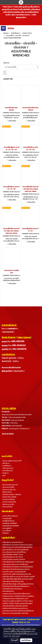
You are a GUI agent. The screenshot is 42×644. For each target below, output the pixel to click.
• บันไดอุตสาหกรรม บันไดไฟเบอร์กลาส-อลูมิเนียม (18, 596)
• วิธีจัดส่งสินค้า (7, 492)
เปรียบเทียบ (12, 121)
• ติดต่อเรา (5, 473)
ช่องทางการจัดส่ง (8, 434)
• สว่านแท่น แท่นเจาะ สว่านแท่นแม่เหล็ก (14, 572)
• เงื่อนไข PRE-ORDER (9, 497)
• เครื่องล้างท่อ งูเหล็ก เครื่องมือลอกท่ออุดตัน (16, 574)
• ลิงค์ (4, 476)
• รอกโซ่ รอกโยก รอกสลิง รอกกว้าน (13, 559)
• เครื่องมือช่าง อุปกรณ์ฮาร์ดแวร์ (12, 542)
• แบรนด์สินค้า (6, 531)
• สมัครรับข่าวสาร (8, 468)
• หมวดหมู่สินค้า (7, 528)
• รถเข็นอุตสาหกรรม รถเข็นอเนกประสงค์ (15, 599)
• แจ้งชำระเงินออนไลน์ (9, 502)
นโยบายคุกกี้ (16, 636)
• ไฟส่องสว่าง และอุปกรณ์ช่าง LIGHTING (15, 613)
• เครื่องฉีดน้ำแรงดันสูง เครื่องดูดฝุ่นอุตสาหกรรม (18, 584)
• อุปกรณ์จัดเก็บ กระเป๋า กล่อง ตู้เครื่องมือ (15, 550)
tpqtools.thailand (17, 420)
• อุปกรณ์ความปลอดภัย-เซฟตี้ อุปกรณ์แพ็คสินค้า (18, 611)
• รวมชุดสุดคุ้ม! (7, 518)
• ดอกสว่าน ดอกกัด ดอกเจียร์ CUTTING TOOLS (17, 601)
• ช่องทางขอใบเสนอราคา (10, 485)
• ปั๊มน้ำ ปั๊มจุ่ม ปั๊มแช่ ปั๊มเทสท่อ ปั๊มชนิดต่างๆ (15, 586)
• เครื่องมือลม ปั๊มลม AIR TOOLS (12, 557)
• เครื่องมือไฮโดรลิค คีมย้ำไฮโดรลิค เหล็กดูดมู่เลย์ (18, 562)
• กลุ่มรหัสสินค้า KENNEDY (10, 526)
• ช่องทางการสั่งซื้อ (8, 487)
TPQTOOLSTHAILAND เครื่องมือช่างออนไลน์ (17, 415)
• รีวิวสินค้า (5, 533)
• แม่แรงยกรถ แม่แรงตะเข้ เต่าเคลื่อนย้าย (15, 564)
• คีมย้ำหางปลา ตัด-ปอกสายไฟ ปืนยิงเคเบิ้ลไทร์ (17, 547)
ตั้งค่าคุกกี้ (14, 640)
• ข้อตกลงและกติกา (8, 504)
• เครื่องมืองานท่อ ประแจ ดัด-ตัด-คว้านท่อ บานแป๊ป (18, 577)
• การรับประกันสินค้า (8, 499)
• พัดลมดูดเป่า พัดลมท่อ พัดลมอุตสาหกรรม (16, 569)
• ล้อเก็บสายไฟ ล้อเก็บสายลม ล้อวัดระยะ (15, 608)
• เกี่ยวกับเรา (6, 463)
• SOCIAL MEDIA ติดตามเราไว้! (12, 461)
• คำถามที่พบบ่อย (7, 471)
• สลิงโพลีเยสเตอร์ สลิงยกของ (12, 589)
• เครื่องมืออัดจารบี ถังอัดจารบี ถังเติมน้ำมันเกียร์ (17, 567)
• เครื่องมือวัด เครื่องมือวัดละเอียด (13, 581)
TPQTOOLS (14, 423)
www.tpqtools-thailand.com (19, 429)
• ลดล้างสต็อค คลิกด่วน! (10, 516)
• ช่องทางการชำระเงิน (9, 490)
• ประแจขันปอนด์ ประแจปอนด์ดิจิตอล (14, 552)
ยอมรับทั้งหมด (26, 640)
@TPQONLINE (17, 426)
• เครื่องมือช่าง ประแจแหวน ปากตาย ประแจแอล (17, 545)
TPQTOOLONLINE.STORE (17, 417)
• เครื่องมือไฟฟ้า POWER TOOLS (12, 555)
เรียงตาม (7, 63)
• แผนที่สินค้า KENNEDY (9, 523)
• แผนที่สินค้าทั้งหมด (8, 521)
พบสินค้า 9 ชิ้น (8, 79)
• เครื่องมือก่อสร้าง (8, 591)
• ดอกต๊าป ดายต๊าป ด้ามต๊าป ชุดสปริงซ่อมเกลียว (17, 603)
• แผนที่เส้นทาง (6, 466)
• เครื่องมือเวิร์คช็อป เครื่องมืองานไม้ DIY (15, 606)
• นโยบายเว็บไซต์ (7, 507)
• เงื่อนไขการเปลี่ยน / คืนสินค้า (11, 495)
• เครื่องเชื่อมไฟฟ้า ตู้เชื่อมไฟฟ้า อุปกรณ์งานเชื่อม (17, 579)
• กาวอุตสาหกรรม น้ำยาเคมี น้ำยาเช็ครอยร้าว (16, 594)
